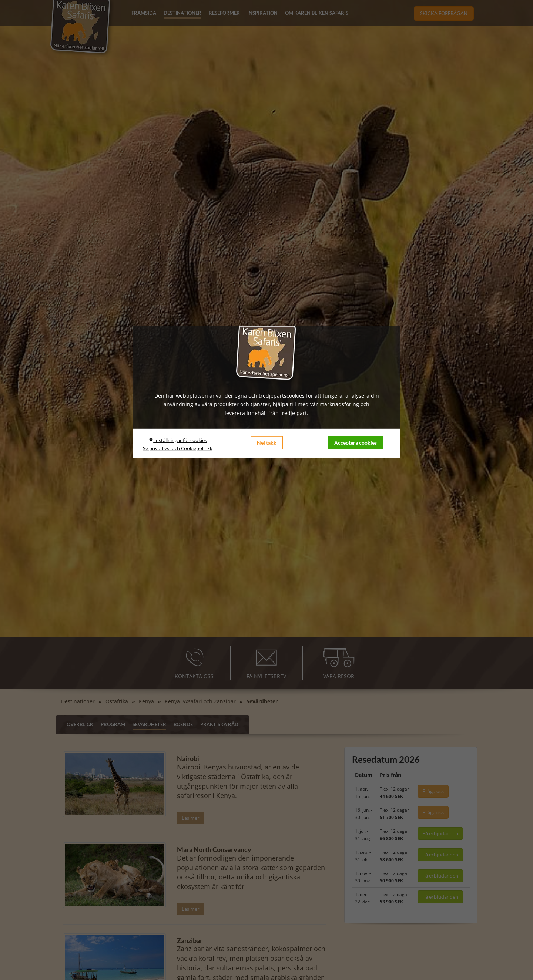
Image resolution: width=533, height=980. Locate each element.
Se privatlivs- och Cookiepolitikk (178, 448)
